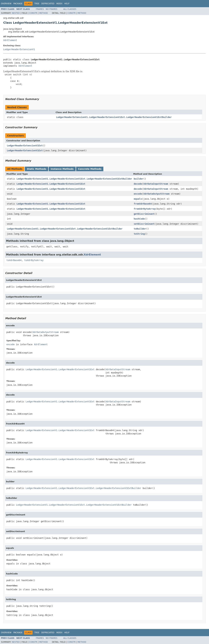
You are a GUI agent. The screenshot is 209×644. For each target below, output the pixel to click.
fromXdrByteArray (145, 209)
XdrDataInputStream (156, 184)
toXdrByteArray (34, 260)
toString (139, 234)
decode (138, 184)
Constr (33, 13)
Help (67, 4)
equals (138, 199)
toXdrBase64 (14, 260)
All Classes (70, 9)
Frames (40, 9)
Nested (16, 13)
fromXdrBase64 (143, 204)
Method (44, 13)
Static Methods (36, 169)
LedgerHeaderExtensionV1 (19, 49)
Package (18, 4)
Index (59, 4)
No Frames (52, 9)
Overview (6, 4)
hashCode (139, 219)
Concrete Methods (90, 169)
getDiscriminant (144, 214)
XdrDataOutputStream (156, 194)
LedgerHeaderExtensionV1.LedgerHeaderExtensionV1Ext (51, 184)
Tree (37, 4)
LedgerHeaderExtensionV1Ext (25, 146)
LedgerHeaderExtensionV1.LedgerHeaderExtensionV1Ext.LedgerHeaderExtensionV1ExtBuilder (114, 117)
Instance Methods (62, 169)
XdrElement (10, 40)
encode (138, 194)
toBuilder (140, 229)
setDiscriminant (144, 224)
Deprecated (48, 4)
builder (139, 179)
